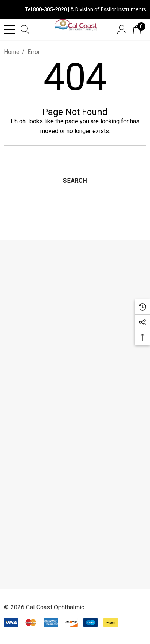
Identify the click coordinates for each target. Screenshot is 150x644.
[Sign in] (122, 29)
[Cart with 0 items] (137, 29)
